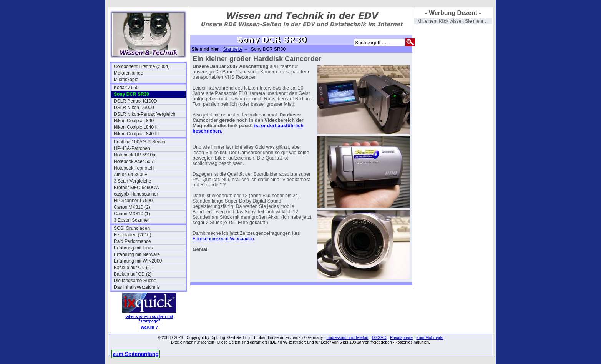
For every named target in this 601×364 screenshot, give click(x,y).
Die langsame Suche (135, 281)
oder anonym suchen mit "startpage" (149, 319)
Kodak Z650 (126, 88)
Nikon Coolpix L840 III (136, 134)
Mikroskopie (126, 80)
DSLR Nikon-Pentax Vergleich (144, 114)
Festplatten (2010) (132, 235)
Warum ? (149, 327)
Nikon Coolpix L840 (134, 121)
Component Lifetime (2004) (142, 66)
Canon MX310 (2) (132, 207)
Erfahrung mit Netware (137, 254)
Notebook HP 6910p (134, 155)
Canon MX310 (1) (132, 214)
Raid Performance (132, 241)
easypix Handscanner (136, 194)
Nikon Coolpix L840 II (136, 127)
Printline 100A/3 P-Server (140, 142)
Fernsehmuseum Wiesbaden (223, 239)
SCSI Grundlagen (132, 228)
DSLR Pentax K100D (135, 101)
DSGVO (379, 337)
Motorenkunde (129, 73)
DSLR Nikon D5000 (134, 108)
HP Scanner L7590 (133, 201)
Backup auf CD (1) (133, 268)
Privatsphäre (401, 337)
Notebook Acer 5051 (135, 161)
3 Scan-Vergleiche (132, 181)
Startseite (233, 49)
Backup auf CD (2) (133, 274)
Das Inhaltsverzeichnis (137, 287)
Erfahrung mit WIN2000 (138, 261)
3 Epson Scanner (131, 220)
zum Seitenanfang (136, 354)
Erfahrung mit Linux (134, 248)
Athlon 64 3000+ (131, 175)
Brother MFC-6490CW (137, 188)
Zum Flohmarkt (430, 337)
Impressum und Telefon (347, 337)
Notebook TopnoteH (134, 168)
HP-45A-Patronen (132, 148)
